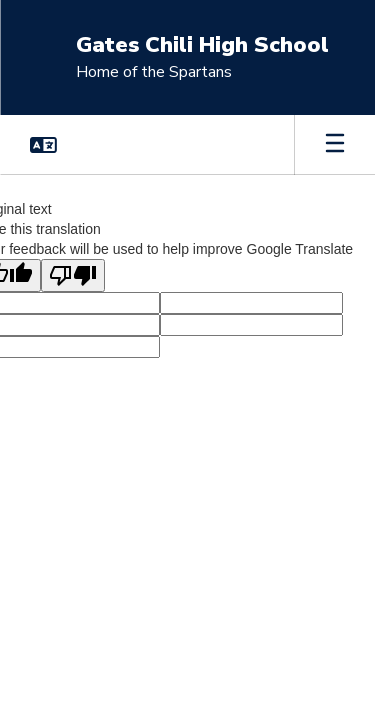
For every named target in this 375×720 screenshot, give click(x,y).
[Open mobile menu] (335, 145)
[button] (43, 145)
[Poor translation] (73, 275)
